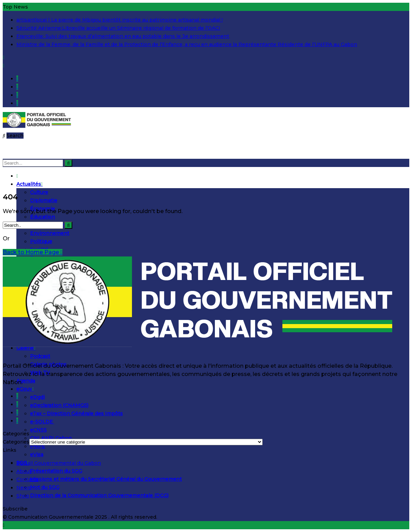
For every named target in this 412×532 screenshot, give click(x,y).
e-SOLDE (42, 422)
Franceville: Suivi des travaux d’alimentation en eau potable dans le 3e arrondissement (123, 36)
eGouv (25, 389)
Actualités (30, 184)
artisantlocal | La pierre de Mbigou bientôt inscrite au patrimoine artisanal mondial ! (120, 20)
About (24, 471)
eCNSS (38, 430)
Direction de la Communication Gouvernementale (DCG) (99, 495)
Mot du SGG (45, 487)
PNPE (38, 446)
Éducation (42, 217)
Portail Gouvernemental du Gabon (59, 463)
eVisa (37, 454)
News (24, 488)
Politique (41, 241)
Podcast (40, 356)
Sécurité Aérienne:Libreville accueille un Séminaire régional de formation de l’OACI (118, 28)
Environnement (50, 233)
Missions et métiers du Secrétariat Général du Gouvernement (106, 479)
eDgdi (37, 397)
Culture (39, 192)
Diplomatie (44, 200)
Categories (16, 442)
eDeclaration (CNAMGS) (59, 405)
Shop (23, 496)
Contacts (27, 479)
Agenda (26, 381)
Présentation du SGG (56, 471)
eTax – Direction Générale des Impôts (76, 414)
